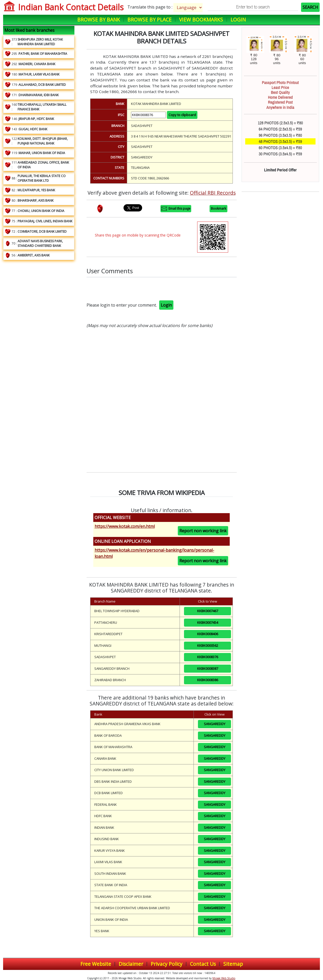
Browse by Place (149, 20)
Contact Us (203, 964)
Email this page (176, 209)
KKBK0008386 (208, 680)
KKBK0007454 (208, 622)
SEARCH (310, 7)
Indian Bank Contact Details (71, 7)
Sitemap (233, 964)
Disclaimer (131, 964)
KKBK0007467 (208, 611)
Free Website (96, 964)
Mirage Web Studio (224, 978)
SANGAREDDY (215, 724)
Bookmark (218, 208)
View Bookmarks (201, 20)
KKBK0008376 (208, 657)
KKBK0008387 (208, 668)
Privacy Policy (167, 964)
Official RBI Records (213, 193)
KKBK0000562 (208, 645)
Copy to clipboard (182, 115)
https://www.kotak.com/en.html (125, 526)
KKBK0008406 (208, 634)
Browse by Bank (99, 20)
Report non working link (203, 531)
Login (238, 20)
